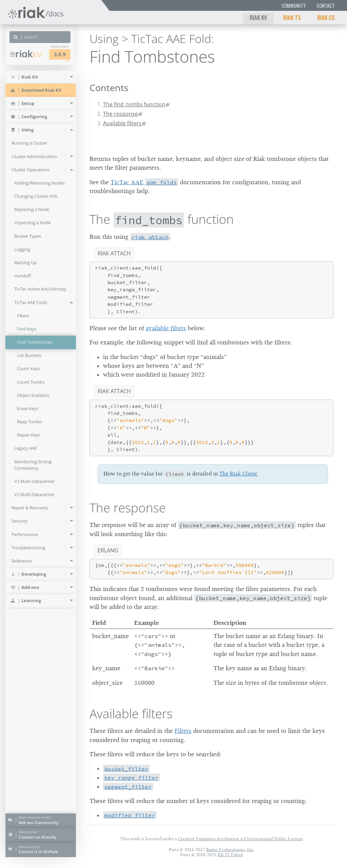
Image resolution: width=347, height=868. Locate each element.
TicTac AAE (144, 182)
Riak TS (292, 17)
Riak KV (258, 17)
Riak (26, 54)
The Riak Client (238, 474)
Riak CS (326, 17)
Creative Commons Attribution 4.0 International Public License (240, 839)
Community (294, 6)
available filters (166, 328)
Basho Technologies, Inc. (230, 850)
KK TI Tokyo (230, 855)
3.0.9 (60, 54)
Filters (183, 731)
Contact (326, 6)
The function (162, 219)
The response (120, 114)
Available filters (122, 123)
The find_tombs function (134, 104)
